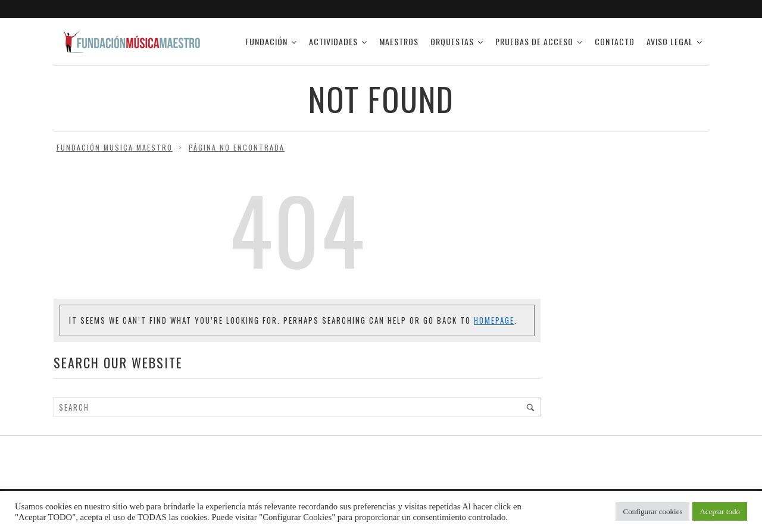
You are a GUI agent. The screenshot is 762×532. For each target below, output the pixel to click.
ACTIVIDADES (333, 41)
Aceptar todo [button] (720, 511)
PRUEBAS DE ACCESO (534, 41)
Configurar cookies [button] (652, 511)
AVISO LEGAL (670, 41)
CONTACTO (615, 41)
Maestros (399, 41)
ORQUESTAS (452, 41)
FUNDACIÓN (266, 41)
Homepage (494, 320)
